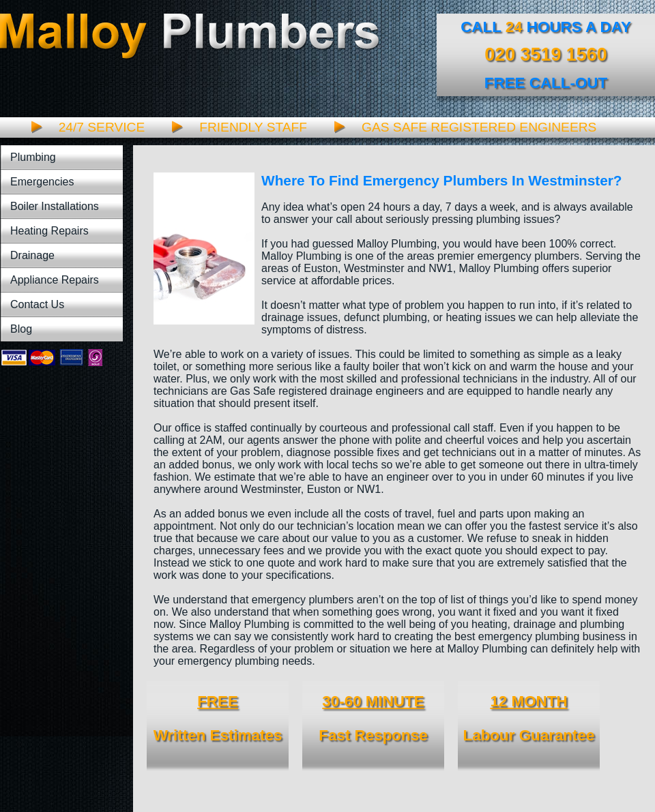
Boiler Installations (55, 206)
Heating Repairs (49, 231)
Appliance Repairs (55, 280)
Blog (21, 329)
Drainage (32, 255)
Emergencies (42, 182)
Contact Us (37, 304)
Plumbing (33, 157)
